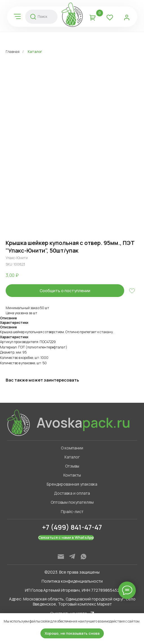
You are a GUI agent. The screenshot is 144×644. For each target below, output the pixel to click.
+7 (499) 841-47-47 (72, 527)
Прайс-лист (72, 511)
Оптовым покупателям (72, 502)
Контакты (72, 475)
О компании (72, 448)
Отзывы (72, 466)
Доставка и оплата (72, 493)
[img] (17, 16)
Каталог (35, 52)
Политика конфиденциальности (72, 581)
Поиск (42, 17)
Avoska (83, 422)
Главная (13, 52)
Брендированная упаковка (72, 484)
